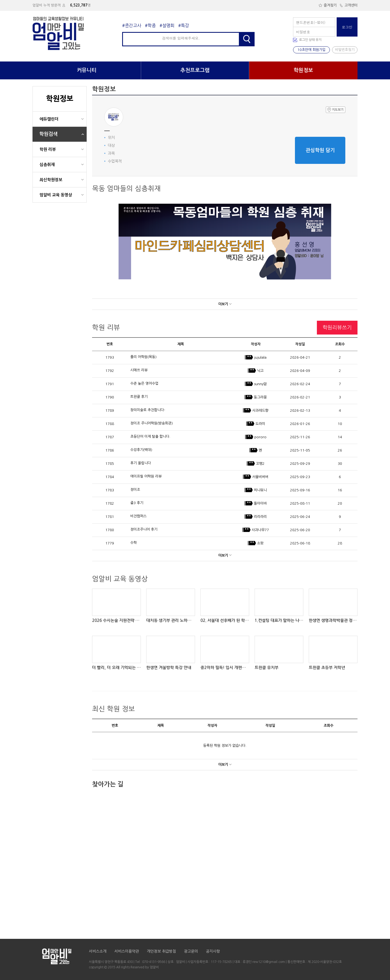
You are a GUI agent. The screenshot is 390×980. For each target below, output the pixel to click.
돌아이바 (256, 503)
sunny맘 (256, 384)
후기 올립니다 (141, 463)
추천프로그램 (195, 70)
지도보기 (336, 110)
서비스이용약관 (127, 951)
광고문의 (191, 951)
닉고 (256, 371)
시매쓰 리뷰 (139, 370)
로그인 (347, 27)
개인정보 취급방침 (161, 951)
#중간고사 (132, 25)
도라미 (256, 424)
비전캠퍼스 (138, 516)
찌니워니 (256, 490)
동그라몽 (256, 397)
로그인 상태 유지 (310, 40)
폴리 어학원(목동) (143, 357)
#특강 (184, 25)
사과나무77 (256, 530)
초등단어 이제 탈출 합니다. (150, 437)
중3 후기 (137, 503)
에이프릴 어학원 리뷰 (146, 476)
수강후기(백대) (141, 450)
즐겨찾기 (328, 5)
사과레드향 (256, 411)
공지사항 (213, 951)
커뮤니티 (87, 70)
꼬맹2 (256, 464)
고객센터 (348, 5)
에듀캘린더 (49, 119)
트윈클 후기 (139, 397)
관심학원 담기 (320, 150)
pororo (256, 437)
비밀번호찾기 (345, 50)
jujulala (256, 357)
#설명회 (167, 25)
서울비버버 (256, 477)
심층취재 (47, 165)
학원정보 (303, 70)
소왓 (256, 543)
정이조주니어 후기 (144, 529)
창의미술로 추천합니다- (148, 410)
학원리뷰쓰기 (337, 328)
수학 (134, 543)
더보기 (225, 304)
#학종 (150, 25)
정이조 (135, 490)
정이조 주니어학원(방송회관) (152, 423)
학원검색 (48, 134)
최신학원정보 (51, 180)
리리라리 (256, 517)
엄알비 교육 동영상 (56, 195)
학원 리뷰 (48, 149)
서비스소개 (98, 951)
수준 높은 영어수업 (144, 383)
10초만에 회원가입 (311, 50)
